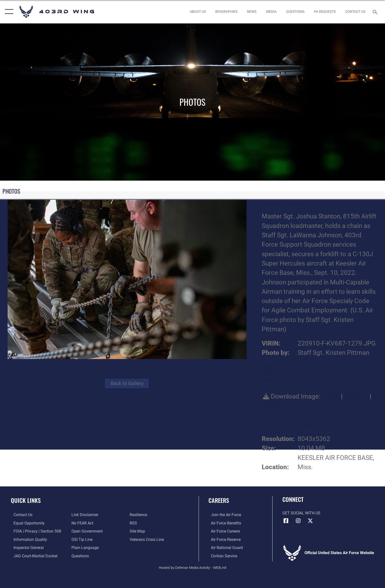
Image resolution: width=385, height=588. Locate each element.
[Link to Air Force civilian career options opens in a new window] (222, 556)
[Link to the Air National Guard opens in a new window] (224, 547)
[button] (8, 12)
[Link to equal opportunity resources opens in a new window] (26, 523)
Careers (219, 500)
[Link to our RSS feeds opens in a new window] (134, 523)
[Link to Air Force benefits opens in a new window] (224, 523)
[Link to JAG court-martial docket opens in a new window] (33, 556)
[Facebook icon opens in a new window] (286, 521)
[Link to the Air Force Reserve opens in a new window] (223, 539)
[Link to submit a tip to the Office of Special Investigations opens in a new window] (81, 539)
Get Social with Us (301, 513)
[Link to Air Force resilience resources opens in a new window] (139, 515)
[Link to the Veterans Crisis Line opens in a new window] (147, 539)
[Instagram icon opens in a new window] (298, 521)
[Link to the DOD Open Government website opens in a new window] (86, 531)
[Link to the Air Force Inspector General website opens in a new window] (26, 547)
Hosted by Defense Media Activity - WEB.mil (193, 567)
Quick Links (26, 500)
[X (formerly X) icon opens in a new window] (310, 521)
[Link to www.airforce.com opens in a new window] (224, 515)
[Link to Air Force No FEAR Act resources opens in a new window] (82, 523)
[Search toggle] (376, 12)
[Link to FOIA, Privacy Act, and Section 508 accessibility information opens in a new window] (35, 531)
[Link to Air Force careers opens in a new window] (223, 531)
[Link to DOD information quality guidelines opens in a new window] (28, 539)
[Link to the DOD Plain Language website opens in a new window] (84, 547)
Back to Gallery (127, 383)
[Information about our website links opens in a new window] (84, 515)
